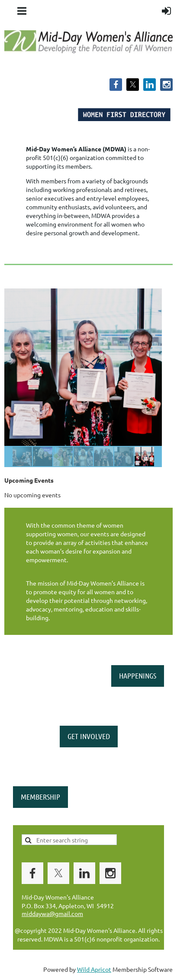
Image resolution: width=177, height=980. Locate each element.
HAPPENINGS (138, 676)
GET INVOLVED (89, 736)
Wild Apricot (94, 969)
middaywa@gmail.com (52, 913)
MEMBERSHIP (40, 797)
